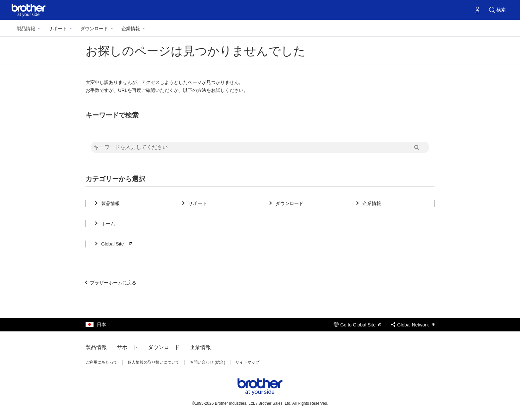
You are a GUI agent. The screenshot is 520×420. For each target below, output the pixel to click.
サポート (58, 29)
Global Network (413, 325)
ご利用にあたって (101, 362)
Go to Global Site (357, 325)
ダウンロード (94, 29)
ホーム (108, 224)
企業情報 (131, 29)
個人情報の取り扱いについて (154, 362)
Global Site (117, 244)
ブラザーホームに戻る (113, 283)
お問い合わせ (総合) (207, 362)
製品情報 (26, 29)
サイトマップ (247, 362)
